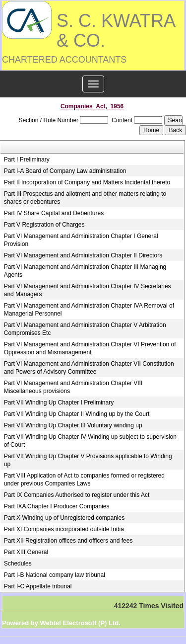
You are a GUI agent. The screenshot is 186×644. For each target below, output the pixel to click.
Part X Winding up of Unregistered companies (64, 518)
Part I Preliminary (27, 160)
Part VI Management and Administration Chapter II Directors (83, 255)
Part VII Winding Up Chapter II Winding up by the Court (77, 414)
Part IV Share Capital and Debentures (54, 213)
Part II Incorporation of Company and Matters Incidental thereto (87, 182)
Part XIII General (26, 552)
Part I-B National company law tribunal (55, 575)
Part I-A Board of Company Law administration (65, 171)
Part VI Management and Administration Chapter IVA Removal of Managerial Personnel (89, 310)
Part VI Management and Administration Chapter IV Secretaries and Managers (88, 290)
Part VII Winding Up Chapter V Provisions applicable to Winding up (88, 460)
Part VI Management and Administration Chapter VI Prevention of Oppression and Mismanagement (90, 348)
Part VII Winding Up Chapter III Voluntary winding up (73, 425)
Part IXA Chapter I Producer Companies (57, 506)
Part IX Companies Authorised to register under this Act (77, 495)
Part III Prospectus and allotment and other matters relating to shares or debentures (85, 198)
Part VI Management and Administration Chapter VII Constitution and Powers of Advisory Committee (89, 368)
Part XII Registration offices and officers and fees (68, 541)
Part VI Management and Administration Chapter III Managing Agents (85, 271)
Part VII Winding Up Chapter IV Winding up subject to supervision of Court (90, 441)
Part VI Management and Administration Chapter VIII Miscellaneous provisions (73, 387)
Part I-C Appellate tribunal (38, 586)
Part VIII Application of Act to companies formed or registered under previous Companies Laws (84, 480)
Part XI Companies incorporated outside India (64, 529)
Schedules (18, 563)
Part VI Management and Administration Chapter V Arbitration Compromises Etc (85, 329)
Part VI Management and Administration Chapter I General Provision (81, 240)
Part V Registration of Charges (44, 225)
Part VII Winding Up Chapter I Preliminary (59, 402)
